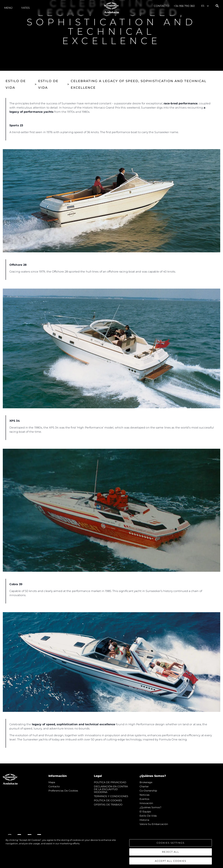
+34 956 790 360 (184, 6)
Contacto (162, 6)
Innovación (146, 803)
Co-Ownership (148, 791)
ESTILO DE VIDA (16, 84)
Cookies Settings (171, 846)
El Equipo (145, 812)
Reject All (171, 855)
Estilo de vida (148, 816)
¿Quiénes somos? (150, 807)
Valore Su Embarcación (154, 824)
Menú (8, 8)
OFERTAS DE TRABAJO (108, 805)
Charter (144, 786)
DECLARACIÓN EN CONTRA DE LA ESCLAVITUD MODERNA (111, 789)
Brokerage (146, 782)
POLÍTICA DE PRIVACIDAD (110, 782)
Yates (25, 8)
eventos (144, 799)
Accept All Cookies (171, 864)
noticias (145, 795)
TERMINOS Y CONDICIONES (111, 796)
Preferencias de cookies (63, 791)
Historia (144, 820)
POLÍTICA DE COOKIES (108, 800)
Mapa (52, 782)
